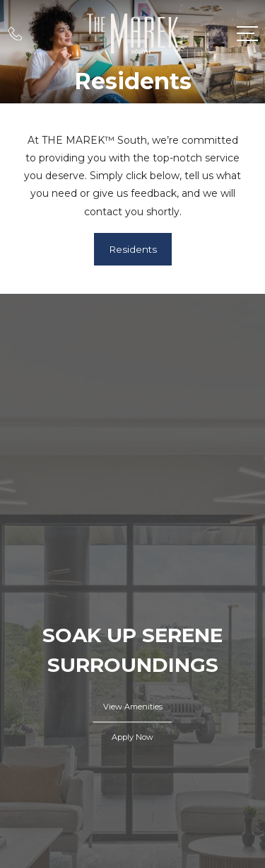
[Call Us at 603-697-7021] (15, 34)
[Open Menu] (247, 34)
